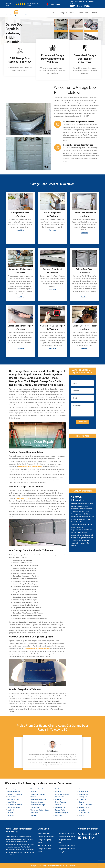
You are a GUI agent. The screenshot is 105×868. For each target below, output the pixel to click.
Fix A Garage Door (44, 833)
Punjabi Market (60, 810)
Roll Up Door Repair (44, 845)
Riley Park (59, 815)
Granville (34, 797)
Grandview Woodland (38, 794)
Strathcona (83, 799)
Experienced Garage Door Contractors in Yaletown (52, 59)
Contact (95, 13)
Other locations (60, 807)
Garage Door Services (67, 13)
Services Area (83, 13)
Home (53, 13)
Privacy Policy (63, 852)
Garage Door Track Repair (67, 833)
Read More (20, 230)
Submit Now (82, 422)
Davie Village (12, 802)
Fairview (10, 813)
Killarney (34, 815)
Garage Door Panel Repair (67, 845)
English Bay (11, 810)
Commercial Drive (13, 799)
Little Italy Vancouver (62, 794)
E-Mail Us (89, 837)
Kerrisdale (35, 813)
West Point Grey (85, 813)
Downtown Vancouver (15, 805)
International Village (38, 805)
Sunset (81, 802)
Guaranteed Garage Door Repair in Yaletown (85, 59)
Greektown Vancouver (39, 799)
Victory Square (84, 807)
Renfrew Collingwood (62, 813)
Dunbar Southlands (14, 807)
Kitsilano (58, 789)
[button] (46, 745)
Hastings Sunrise (37, 802)
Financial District (37, 789)
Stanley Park (83, 797)
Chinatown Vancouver (15, 794)
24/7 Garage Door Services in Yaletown (20, 60)
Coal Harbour (12, 797)
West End (82, 810)
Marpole (58, 799)
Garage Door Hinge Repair (67, 836)
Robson (82, 789)
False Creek (11, 815)
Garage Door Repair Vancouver (52, 866)
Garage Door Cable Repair (67, 849)
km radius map (82, 461)
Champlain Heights (14, 791)
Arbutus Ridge (12, 789)
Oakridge (58, 805)
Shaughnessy (84, 791)
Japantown (35, 807)
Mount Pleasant (60, 802)
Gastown (34, 791)
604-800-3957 (80, 6)
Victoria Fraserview (86, 805)
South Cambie (84, 794)
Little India (59, 791)
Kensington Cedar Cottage (40, 810)
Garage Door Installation (46, 836)
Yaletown (82, 815)
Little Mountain (60, 797)
